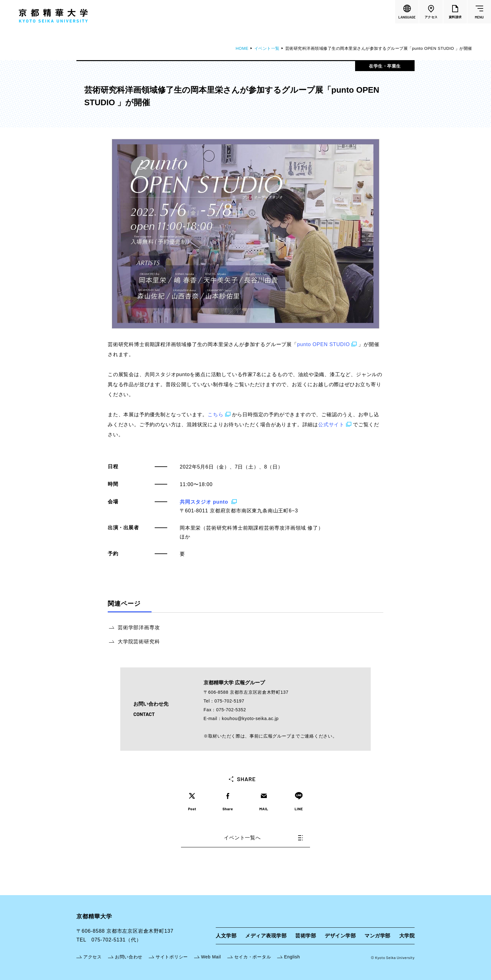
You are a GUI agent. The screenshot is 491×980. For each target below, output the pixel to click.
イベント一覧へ (263, 838)
